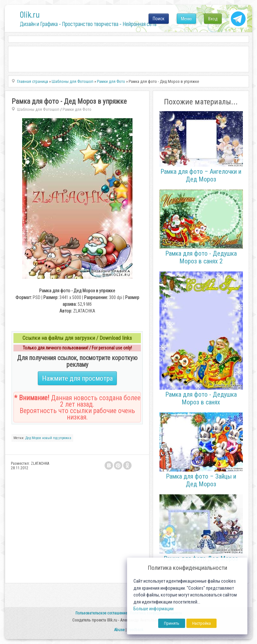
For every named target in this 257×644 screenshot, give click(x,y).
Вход (213, 19)
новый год (50, 438)
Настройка (201, 623)
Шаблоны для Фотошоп (38, 109)
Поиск (159, 19)
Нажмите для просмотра (77, 378)
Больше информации (154, 609)
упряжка (65, 438)
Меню (186, 19)
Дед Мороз (33, 438)
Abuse (119, 630)
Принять (172, 623)
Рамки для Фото (77, 109)
